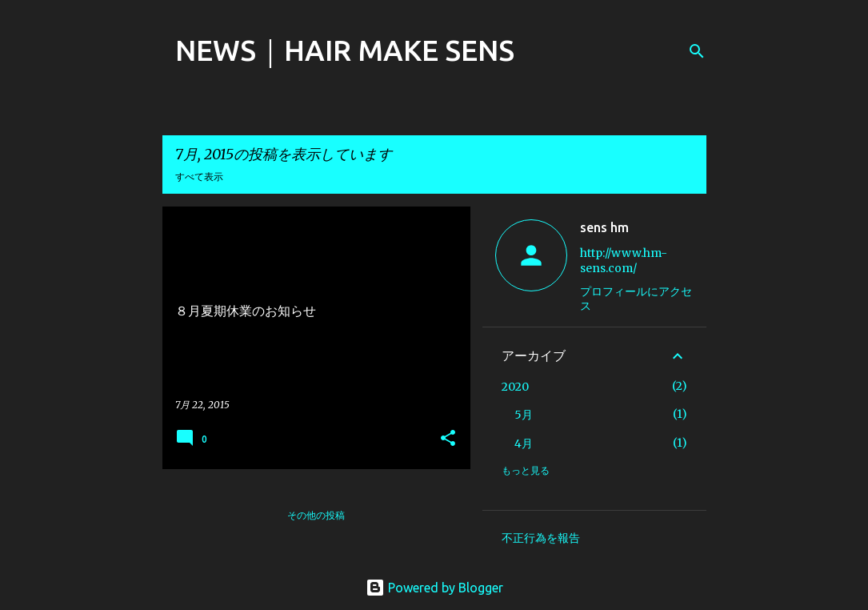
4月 (524, 443)
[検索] (697, 51)
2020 (515, 387)
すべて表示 (199, 177)
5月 (524, 415)
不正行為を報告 (541, 538)
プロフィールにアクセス (636, 299)
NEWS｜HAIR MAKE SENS (345, 50)
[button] (448, 439)
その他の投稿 (316, 515)
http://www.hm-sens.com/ (624, 261)
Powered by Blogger (434, 588)
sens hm (604, 227)
